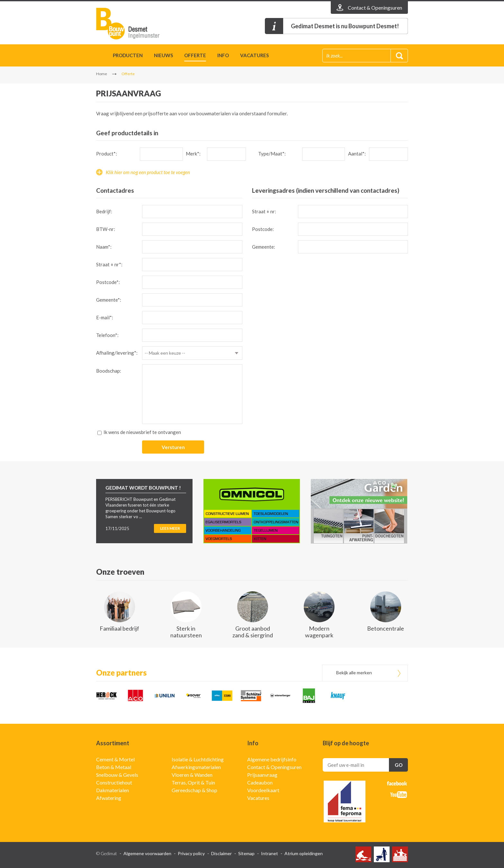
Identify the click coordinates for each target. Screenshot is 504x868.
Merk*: (193, 154)
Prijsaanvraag (262, 775)
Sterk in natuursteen (186, 632)
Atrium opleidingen (304, 853)
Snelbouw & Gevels (117, 775)
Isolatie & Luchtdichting (198, 759)
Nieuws (163, 55)
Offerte (195, 55)
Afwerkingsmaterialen (196, 767)
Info (223, 55)
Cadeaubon (260, 782)
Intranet (270, 853)
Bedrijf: (104, 211)
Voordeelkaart (263, 790)
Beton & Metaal (114, 767)
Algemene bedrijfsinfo (272, 759)
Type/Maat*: (272, 154)
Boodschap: (109, 371)
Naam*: (104, 247)
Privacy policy (191, 853)
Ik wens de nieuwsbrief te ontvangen (142, 432)
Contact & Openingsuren (274, 767)
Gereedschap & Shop (194, 790)
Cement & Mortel (115, 759)
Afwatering (109, 798)
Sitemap (246, 853)
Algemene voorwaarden (147, 853)
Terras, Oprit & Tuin (193, 782)
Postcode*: (108, 282)
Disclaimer (221, 853)
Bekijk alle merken (354, 673)
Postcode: (263, 229)
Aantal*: (357, 154)
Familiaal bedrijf (119, 628)
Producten (128, 55)
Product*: (107, 154)
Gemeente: (264, 247)
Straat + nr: (264, 211)
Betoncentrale (386, 628)
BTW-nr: (106, 229)
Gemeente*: (109, 300)
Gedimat (133, 24)
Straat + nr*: (109, 264)
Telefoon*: (107, 335)
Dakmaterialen (113, 790)
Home (99, 56)
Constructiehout (114, 782)
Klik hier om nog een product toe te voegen (148, 172)
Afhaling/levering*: (117, 353)
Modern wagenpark (319, 632)
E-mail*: (105, 317)
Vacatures (254, 55)
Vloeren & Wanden (192, 775)
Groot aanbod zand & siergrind (253, 632)
